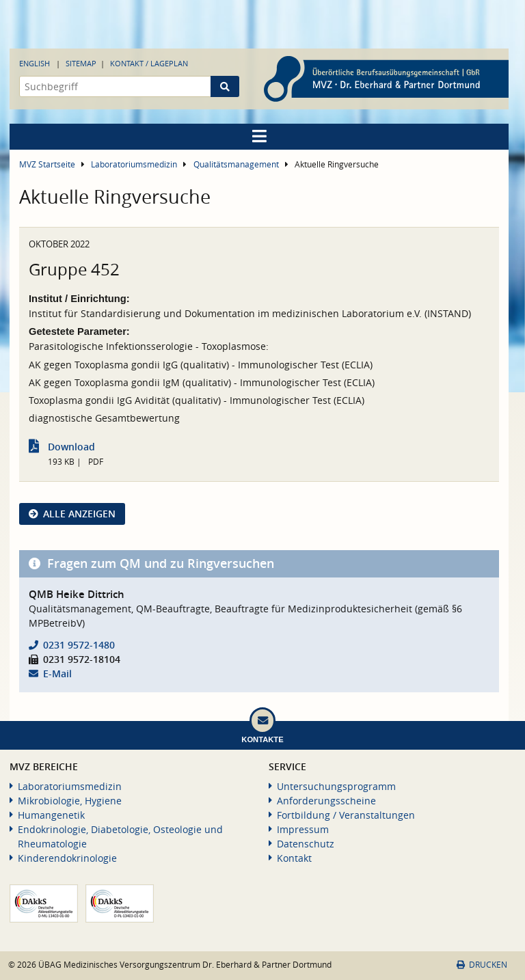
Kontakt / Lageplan (149, 63)
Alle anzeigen (79, 514)
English (35, 63)
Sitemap (81, 63)
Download (71, 447)
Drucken (482, 965)
